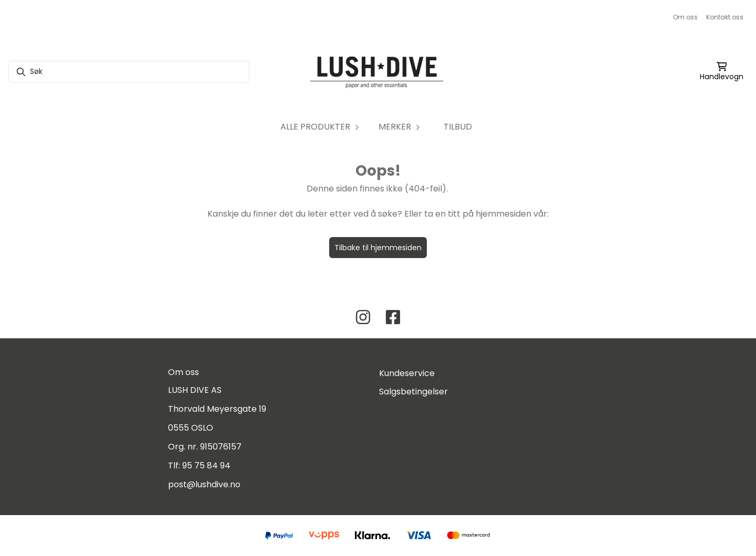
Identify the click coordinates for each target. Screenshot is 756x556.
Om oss (685, 17)
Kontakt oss (725, 17)
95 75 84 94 (206, 466)
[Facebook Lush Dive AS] (393, 317)
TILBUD (458, 127)
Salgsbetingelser (413, 392)
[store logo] (378, 72)
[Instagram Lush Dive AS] (363, 317)
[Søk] (129, 72)
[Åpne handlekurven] (722, 72)
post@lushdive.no (204, 484)
